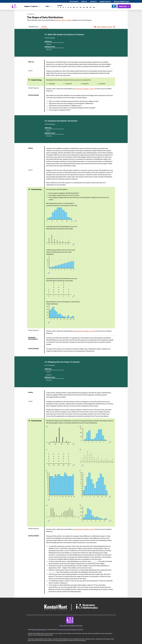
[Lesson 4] (66, 7)
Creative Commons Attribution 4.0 (69, 629)
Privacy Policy (63, 626)
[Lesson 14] (87, 7)
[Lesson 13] (84, 7)
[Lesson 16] (94, 7)
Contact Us (93, 1)
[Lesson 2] (61, 7)
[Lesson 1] (58, 7)
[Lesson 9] (71, 7)
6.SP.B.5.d (49, 375)
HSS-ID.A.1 (49, 50)
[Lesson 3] (63, 7)
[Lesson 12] (80, 7)
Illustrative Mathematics (39, 629)
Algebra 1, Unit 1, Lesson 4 (64, 20)
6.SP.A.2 (48, 131)
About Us (84, 1)
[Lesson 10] (74, 7)
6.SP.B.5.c (49, 44)
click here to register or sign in (85, 89)
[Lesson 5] (68, 7)
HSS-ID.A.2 (49, 136)
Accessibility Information (75, 626)
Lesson (44, 27)
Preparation (33, 27)
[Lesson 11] (77, 7)
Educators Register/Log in (122, 1)
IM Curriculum (74, 1)
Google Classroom (105, 1)
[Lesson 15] (90, 7)
